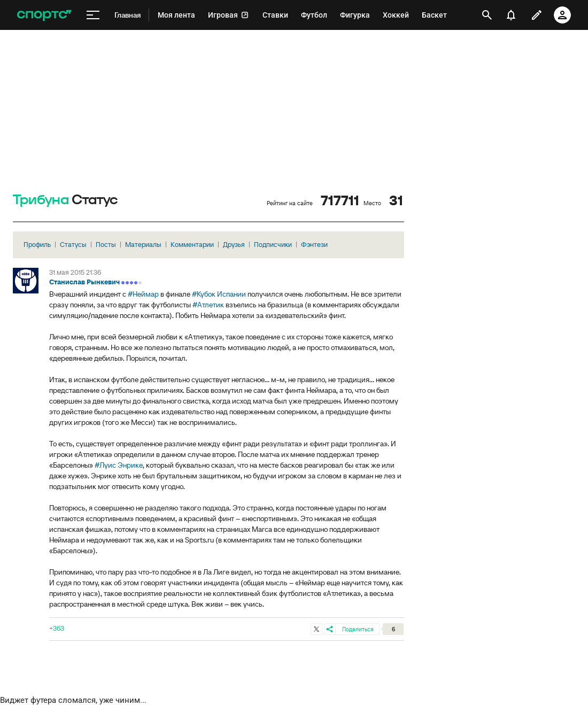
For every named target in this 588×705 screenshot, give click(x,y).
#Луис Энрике (119, 465)
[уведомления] (511, 15)
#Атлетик (208, 305)
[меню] (93, 15)
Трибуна (41, 200)
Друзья (234, 245)
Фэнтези (314, 245)
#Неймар (143, 294)
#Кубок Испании (219, 294)
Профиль (37, 245)
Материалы (143, 245)
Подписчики (273, 245)
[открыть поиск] (487, 15)
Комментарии (192, 245)
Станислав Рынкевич (84, 282)
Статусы (73, 245)
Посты (106, 245)
